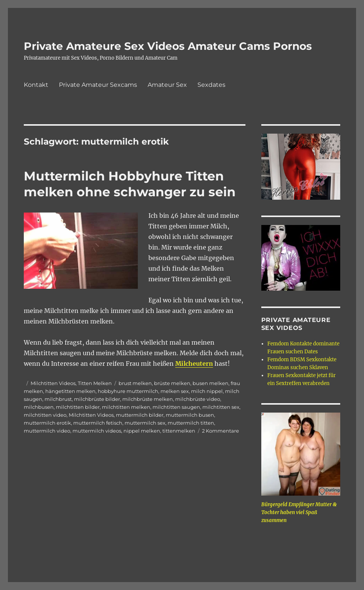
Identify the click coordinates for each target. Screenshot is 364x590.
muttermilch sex (145, 423)
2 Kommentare (221, 431)
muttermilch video (47, 431)
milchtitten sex (221, 407)
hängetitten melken (70, 391)
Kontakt (36, 85)
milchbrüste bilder (97, 399)
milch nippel (207, 391)
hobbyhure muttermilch (128, 391)
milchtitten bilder (78, 407)
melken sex (175, 391)
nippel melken (142, 431)
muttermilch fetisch (98, 423)
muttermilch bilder (140, 415)
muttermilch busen (190, 415)
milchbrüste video (198, 399)
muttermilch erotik (47, 423)
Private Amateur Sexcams (98, 85)
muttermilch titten (191, 423)
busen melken (211, 383)
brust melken (135, 383)
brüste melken (172, 383)
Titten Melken (95, 383)
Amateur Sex (167, 85)
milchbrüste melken (148, 399)
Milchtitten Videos (53, 383)
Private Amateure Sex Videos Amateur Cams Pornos (168, 46)
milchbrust (58, 399)
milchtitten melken (126, 407)
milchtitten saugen (176, 407)
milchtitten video (45, 415)
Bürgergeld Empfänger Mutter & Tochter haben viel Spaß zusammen (299, 512)
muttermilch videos (97, 431)
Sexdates (211, 85)
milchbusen (39, 407)
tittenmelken (179, 431)
